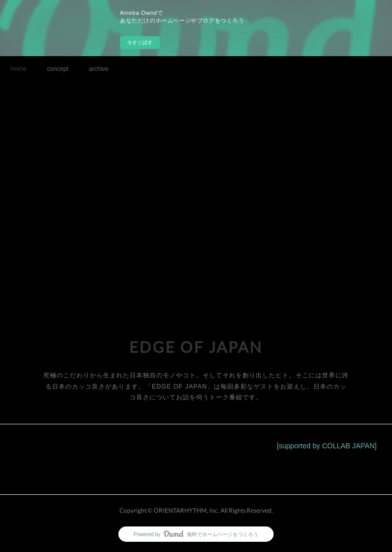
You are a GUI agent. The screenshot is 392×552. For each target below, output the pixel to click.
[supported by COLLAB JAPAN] (327, 446)
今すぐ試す (140, 43)
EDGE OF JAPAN (196, 347)
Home (18, 69)
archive (99, 69)
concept (58, 69)
